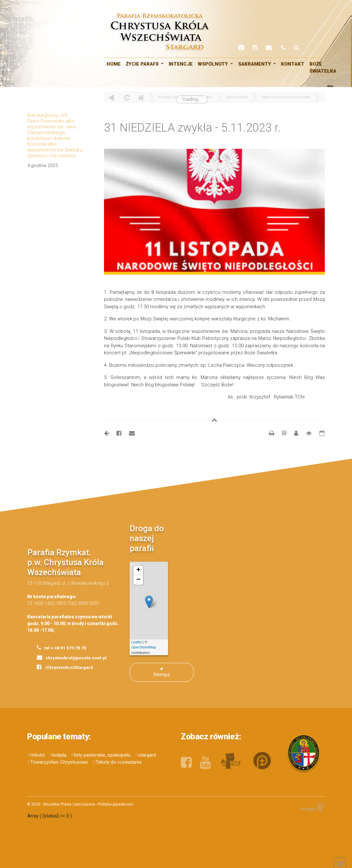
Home (141, 97)
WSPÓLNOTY (213, 64)
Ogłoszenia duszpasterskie (286, 97)
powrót (112, 97)
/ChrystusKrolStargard (65, 667)
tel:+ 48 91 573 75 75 (62, 647)
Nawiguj (162, 672)
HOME (114, 64)
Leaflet (136, 642)
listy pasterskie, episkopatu (102, 755)
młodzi (38, 755)
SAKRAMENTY (255, 64)
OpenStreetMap (144, 647)
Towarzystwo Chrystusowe (59, 762)
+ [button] (138, 570)
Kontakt (293, 64)
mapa (143, 608)
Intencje (181, 64)
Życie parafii (143, 64)
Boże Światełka (323, 68)
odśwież (126, 97)
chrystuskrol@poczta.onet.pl (72, 657)
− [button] (138, 580)
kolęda (59, 755)
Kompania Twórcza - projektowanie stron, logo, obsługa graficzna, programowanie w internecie (311, 807)
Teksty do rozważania (119, 762)
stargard (147, 755)
